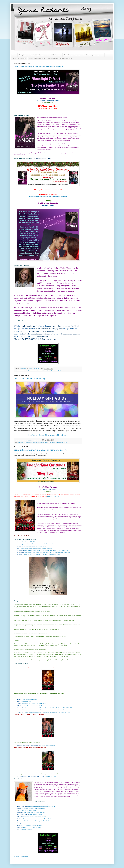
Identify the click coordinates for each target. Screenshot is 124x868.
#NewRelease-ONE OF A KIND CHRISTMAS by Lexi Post (42, 450)
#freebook (24, 371)
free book (40, 371)
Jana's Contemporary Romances (93, 55)
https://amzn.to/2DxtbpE (49, 745)
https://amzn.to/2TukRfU (29, 542)
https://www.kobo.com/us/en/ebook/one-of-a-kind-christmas (36, 548)
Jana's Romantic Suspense (72, 55)
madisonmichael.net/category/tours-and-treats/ (37, 331)
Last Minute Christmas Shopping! (30, 379)
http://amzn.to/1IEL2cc (36, 815)
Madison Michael (47, 371)
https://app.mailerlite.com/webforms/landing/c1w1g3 (42, 806)
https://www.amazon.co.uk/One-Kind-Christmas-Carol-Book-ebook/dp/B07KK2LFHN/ (47, 550)
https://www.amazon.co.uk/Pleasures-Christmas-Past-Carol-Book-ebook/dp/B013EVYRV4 (48, 712)
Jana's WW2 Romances (54, 55)
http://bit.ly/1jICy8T (26, 702)
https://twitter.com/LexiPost (29, 810)
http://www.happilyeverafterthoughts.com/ (31, 825)
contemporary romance (32, 371)
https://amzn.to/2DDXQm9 (56, 112)
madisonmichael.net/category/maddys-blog (65, 326)
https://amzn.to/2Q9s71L (51, 776)
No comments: (37, 440)
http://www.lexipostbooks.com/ (47, 804)
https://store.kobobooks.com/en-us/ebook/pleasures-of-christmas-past (39, 706)
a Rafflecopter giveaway (21, 856)
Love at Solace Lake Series (37, 58)
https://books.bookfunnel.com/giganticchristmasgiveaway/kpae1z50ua (48, 196)
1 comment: (36, 368)
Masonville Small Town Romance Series (60, 58)
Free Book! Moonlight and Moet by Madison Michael (39, 67)
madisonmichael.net (29, 326)
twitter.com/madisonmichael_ (70, 334)
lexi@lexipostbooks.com (27, 829)
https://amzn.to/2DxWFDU (30, 699)
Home (14, 55)
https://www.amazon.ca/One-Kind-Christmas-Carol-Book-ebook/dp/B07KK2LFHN (46, 554)
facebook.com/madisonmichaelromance (37, 334)
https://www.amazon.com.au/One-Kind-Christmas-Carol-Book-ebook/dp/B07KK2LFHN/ (48, 552)
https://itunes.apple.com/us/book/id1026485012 (34, 704)
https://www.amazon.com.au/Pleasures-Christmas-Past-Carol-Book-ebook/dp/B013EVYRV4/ (49, 708)
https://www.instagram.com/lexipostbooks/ (35, 812)
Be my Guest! (23, 55)
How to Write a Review (37, 55)
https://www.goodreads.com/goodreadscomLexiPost (38, 821)
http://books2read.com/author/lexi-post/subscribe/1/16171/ (36, 819)
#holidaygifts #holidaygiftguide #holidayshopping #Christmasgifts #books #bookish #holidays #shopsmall (43, 442)
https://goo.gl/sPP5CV (53, 496)
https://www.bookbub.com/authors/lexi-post (34, 817)
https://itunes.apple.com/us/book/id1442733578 (34, 546)
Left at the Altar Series (19, 58)
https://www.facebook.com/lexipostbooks (34, 808)
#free (20, 371)
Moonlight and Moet (56, 371)
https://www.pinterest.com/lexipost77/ (33, 827)
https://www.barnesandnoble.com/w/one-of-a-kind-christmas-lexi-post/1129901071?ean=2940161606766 (48, 544)
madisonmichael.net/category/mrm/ (49, 329)
